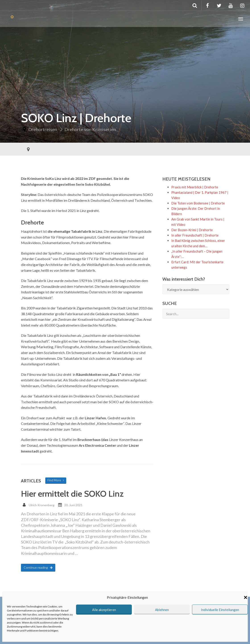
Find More (56, 480)
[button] (246, 597)
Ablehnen (162, 610)
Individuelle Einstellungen (220, 610)
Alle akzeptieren (104, 610)
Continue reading (38, 567)
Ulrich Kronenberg (42, 505)
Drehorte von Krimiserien (90, 129)
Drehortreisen (43, 129)
